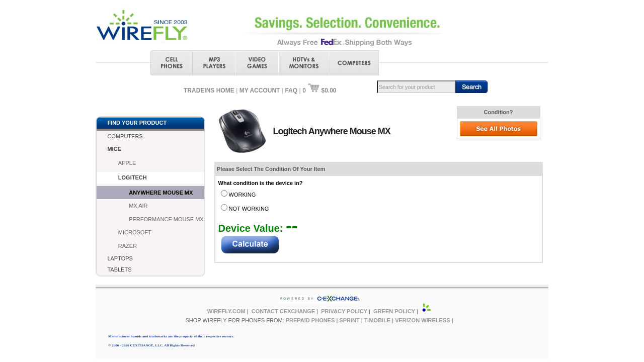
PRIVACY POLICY (344, 311)
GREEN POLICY (394, 311)
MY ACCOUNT (260, 90)
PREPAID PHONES (310, 320)
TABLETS (119, 269)
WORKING (243, 195)
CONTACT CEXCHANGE (283, 311)
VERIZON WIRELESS (422, 320)
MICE (114, 149)
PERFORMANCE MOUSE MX (166, 219)
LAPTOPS (120, 258)
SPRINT (349, 320)
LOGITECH (133, 177)
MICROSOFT (135, 232)
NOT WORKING (249, 209)
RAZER (128, 246)
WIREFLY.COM (226, 311)
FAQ (291, 90)
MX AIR (138, 206)
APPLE (127, 163)
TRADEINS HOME (209, 90)
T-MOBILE (378, 320)
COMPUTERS (125, 136)
